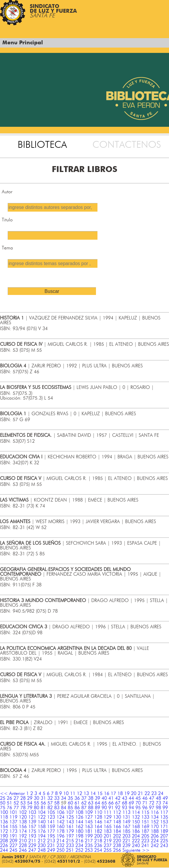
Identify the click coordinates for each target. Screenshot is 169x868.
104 (42, 812)
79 (30, 808)
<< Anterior (12, 794)
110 (98, 812)
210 (23, 841)
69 (131, 803)
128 (98, 817)
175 (32, 831)
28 (23, 798)
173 (13, 831)
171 (164, 827)
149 (126, 822)
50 (3, 803)
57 (50, 803)
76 (9, 808)
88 (91, 808)
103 (32, 812)
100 (4, 812)
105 (51, 812)
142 (61, 822)
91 (111, 808)
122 (42, 817)
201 (108, 836)
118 (4, 817)
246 (23, 850)
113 (126, 812)
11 (73, 794)
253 (89, 850)
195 (51, 836)
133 (145, 817)
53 (23, 803)
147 (108, 822)
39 (97, 798)
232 (61, 846)
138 (23, 822)
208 (4, 841)
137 (13, 822)
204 (136, 836)
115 (145, 812)
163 (89, 827)
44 (131, 798)
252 (79, 850)
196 (61, 836)
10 (66, 794)
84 (64, 808)
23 (154, 794)
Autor (7, 192)
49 (165, 798)
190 (4, 836)
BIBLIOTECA (42, 145)
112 (117, 812)
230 (42, 846)
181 (89, 831)
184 (117, 831)
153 (164, 822)
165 (108, 827)
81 (43, 808)
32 (50, 798)
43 (125, 798)
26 (9, 798)
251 (70, 850)
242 (155, 846)
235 (89, 846)
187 (145, 831)
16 (107, 794)
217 (89, 841)
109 (89, 812)
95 (138, 808)
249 (51, 850)
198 (79, 836)
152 (155, 822)
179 (70, 831)
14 (93, 794)
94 (131, 808)
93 (125, 808)
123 (51, 817)
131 (126, 817)
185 (126, 831)
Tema (7, 248)
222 (136, 841)
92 (118, 808)
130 (117, 817)
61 (77, 803)
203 (126, 836)
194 (42, 836)
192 (23, 836)
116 (155, 812)
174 (23, 831)
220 (117, 841)
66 (111, 803)
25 (3, 798)
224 (155, 841)
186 (136, 831)
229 (32, 846)
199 (89, 836)
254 (98, 850)
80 (37, 808)
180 (79, 831)
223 (145, 841)
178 (61, 831)
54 (30, 803)
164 (98, 827)
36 (77, 798)
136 (4, 822)
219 (108, 841)
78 (23, 808)
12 (79, 794)
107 (70, 812)
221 (126, 841)
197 (70, 836)
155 (13, 827)
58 (57, 803)
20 (134, 794)
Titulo (7, 220)
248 (42, 850)
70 (138, 803)
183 (108, 831)
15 (100, 794)
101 (13, 812)
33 (57, 798)
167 (126, 827)
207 (164, 836)
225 (164, 841)
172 (4, 831)
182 (98, 831)
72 (152, 803)
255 (108, 850)
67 (118, 803)
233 (70, 846)
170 (155, 827)
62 (84, 803)
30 (37, 798)
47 (152, 798)
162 (79, 827)
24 (161, 794)
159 (51, 827)
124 (61, 817)
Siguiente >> (136, 850)
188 (155, 831)
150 (136, 822)
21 (140, 794)
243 (164, 846)
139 (32, 822)
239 (126, 846)
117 (164, 812)
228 (23, 846)
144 (79, 822)
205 (145, 836)
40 (104, 798)
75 (3, 808)
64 (97, 803)
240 (136, 846)
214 (61, 841)
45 (138, 798)
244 (4, 850)
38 (91, 798)
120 (23, 817)
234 (79, 846)
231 (51, 846)
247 (32, 850)
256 (117, 850)
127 (89, 817)
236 (98, 846)
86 (77, 808)
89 (97, 808)
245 (13, 850)
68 (125, 803)
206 (155, 836)
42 (118, 798)
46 (145, 798)
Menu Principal (23, 43)
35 (70, 798)
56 (43, 803)
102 (23, 812)
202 (117, 836)
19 (127, 794)
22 (147, 794)
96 (145, 808)
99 (165, 808)
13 (86, 794)
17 (113, 794)
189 (164, 831)
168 (136, 827)
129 (108, 817)
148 (117, 822)
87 (84, 808)
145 (89, 822)
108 (79, 812)
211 (32, 841)
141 (51, 822)
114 (136, 812)
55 (37, 803)
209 (13, 841)
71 (145, 803)
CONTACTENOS (127, 145)
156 (23, 827)
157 (32, 827)
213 (51, 841)
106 (61, 812)
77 (16, 808)
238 (117, 846)
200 (98, 836)
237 (108, 846)
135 (164, 817)
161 (70, 827)
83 (57, 808)
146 (98, 822)
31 (43, 798)
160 (61, 827)
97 (152, 808)
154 (4, 827)
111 (108, 812)
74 (165, 803)
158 (42, 827)
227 (13, 846)
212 (42, 841)
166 (117, 827)
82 (50, 808)
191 (13, 836)
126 (79, 817)
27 (16, 798)
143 (70, 822)
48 (158, 798)
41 (111, 798)
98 (158, 808)
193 (32, 836)
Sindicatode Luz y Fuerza (53, 11)
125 (70, 817)
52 (16, 803)
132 (136, 817)
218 (98, 841)
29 (30, 798)
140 (42, 822)
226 (4, 846)
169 (145, 827)
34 (64, 798)
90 (104, 808)
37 (84, 798)
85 (70, 808)
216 (79, 841)
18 (120, 794)
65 (104, 803)
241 (145, 846)
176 (42, 831)
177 (51, 831)
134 (155, 817)
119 (13, 817)
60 (70, 803)
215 (70, 841)
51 (9, 803)
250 (61, 850)
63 (91, 803)
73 (158, 803)
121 (32, 817)
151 (145, 822)
